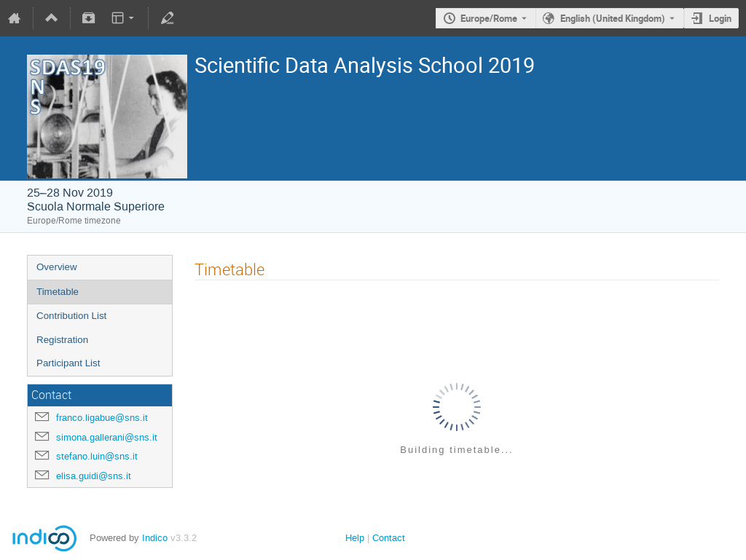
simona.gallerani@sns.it (107, 437)
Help (355, 538)
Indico (155, 538)
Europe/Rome (489, 18)
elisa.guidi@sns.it (94, 476)
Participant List (68, 363)
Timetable (58, 292)
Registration (62, 340)
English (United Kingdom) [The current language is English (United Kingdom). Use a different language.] (613, 18)
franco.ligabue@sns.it (102, 418)
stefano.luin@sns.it (97, 456)
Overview (57, 267)
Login (720, 18)
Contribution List (71, 316)
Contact (389, 538)
